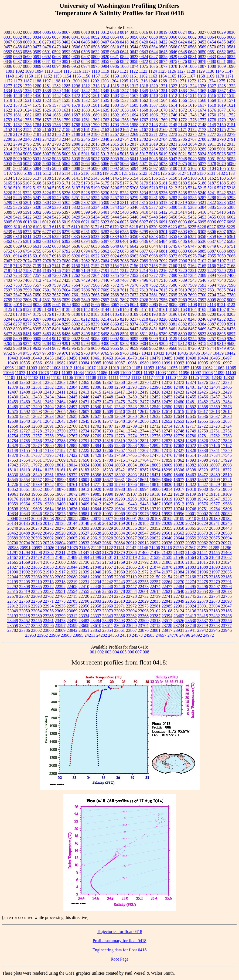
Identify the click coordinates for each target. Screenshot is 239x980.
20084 (120, 518)
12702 (96, 426)
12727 (25, 431)
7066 (231, 256)
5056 (18, 164)
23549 (214, 621)
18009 (48, 465)
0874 (163, 61)
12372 (167, 382)
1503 (115, 95)
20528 (96, 533)
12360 (25, 382)
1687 (76, 115)
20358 (179, 528)
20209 (167, 523)
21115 (96, 548)
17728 (131, 460)
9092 (115, 339)
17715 (119, 460)
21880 (179, 567)
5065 (95, 164)
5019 (163, 154)
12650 (143, 421)
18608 (96, 480)
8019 (18, 305)
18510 (226, 475)
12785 (25, 441)
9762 (76, 353)
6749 (212, 246)
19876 (72, 514)
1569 (212, 100)
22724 (108, 596)
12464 (60, 402)
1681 (18, 115)
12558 (203, 407)
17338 (203, 450)
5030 (27, 159)
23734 (179, 625)
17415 (60, 455)
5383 (192, 207)
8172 (8, 314)
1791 (105, 125)
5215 (202, 188)
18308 (190, 470)
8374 (134, 324)
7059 (221, 256)
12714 (167, 426)
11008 (55, 368)
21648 (214, 557)
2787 (192, 139)
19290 (119, 499)
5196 (66, 188)
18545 (13, 480)
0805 (76, 57)
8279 (37, 324)
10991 (167, 363)
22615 (155, 591)
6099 (8, 227)
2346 (86, 139)
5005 (27, 154)
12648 (119, 421)
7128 (18, 266)
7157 (144, 266)
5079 (221, 164)
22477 (167, 587)
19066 (49, 494)
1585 (134, 105)
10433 (159, 353)
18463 (191, 475)
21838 (48, 567)
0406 (95, 42)
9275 (37, 343)
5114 (66, 173)
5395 (47, 212)
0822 (124, 57)
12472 (96, 402)
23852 (96, 630)
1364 (192, 91)
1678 (231, 110)
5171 (66, 183)
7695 (173, 295)
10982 (60, 363)
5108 (18, 173)
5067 (115, 164)
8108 (193, 305)
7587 (183, 285)
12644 (72, 421)
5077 (202, 164)
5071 (144, 164)
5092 (115, 168)
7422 (56, 280)
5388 (231, 207)
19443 (131, 504)
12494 (48, 407)
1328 (221, 86)
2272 (163, 134)
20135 (25, 523)
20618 (84, 538)
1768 (153, 120)
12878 (25, 446)
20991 (25, 548)
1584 (124, 105)
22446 (119, 587)
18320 (202, 470)
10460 (84, 358)
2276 (202, 134)
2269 (134, 134)
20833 (84, 543)
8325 (86, 324)
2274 (183, 134)
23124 (179, 611)
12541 (108, 407)
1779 (221, 120)
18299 (167, 470)
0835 (231, 57)
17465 (131, 455)
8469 (202, 329)
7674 (144, 295)
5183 (183, 183)
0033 (27, 37)
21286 (226, 548)
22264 (167, 582)
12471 (84, 402)
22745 (191, 596)
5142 (86, 178)
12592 (25, 412)
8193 (153, 314)
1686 (66, 115)
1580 (86, 105)
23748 (191, 625)
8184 (105, 314)
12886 (119, 446)
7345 (115, 275)
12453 (167, 397)
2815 (115, 144)
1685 (56, 115)
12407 (13, 392)
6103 (37, 227)
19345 (203, 499)
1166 (181, 76)
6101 (18, 227)
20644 (179, 538)
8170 (231, 309)
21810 (179, 562)
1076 (153, 66)
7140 (47, 266)
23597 (60, 625)
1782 (18, 125)
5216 (212, 188)
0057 (144, 37)
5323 (221, 202)
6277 (47, 232)
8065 (95, 305)
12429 (226, 392)
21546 (179, 557)
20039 (226, 514)
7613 (144, 290)
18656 (155, 480)
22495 (191, 587)
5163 (221, 178)
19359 (13, 504)
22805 (108, 601)
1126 (172, 71)
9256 (202, 339)
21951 (108, 572)
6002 (231, 217)
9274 (27, 343)
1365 (202, 91)
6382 (37, 241)
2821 (173, 144)
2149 (212, 125)
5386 (221, 207)
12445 (72, 397)
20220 (179, 523)
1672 (183, 110)
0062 (192, 37)
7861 (115, 300)
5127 (182, 173)
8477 (8, 334)
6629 (18, 246)
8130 (47, 309)
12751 (214, 431)
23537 (203, 621)
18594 (72, 480)
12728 (36, 431)
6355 (173, 236)
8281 (47, 324)
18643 (131, 480)
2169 (163, 130)
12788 (60, 441)
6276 (37, 232)
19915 (96, 514)
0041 (76, 37)
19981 (155, 514)
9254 (192, 339)
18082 (191, 465)
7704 (212, 295)
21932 (72, 572)
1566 (183, 100)
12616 (191, 412)
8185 (115, 314)
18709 (214, 480)
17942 (13, 465)
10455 (48, 358)
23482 (84, 621)
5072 (153, 164)
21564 (191, 557)
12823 (167, 441)
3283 (144, 149)
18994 (143, 489)
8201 (221, 314)
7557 (37, 285)
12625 (72, 416)
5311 (124, 202)
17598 (48, 460)
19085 (96, 494)
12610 (119, 412)
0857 (124, 61)
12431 (25, 397)
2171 (183, 130)
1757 (47, 120)
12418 (131, 392)
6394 (86, 241)
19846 (36, 514)
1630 (56, 110)
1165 (172, 76)
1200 (75, 81)
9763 (86, 353)
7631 (212, 290)
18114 (36, 470)
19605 (36, 509)
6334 (66, 236)
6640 (115, 246)
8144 (105, 309)
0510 (115, 47)
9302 (124, 343)
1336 (27, 91)
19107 (132, 494)
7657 (56, 295)
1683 (37, 115)
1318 (144, 86)
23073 (108, 611)
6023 (105, 222)
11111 (114, 377)
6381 (27, 241)
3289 (202, 149)
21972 (143, 572)
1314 (105, 86)
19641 (84, 509)
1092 (20, 71)
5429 (76, 217)
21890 (214, 567)
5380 (173, 207)
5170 (56, 183)
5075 (183, 164)
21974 (155, 572)
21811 (191, 562)
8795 (173, 334)
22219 (72, 582)
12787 (48, 441)
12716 (179, 426)
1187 (27, 81)
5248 (47, 198)
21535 (167, 557)
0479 (56, 47)
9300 (105, 343)
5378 (163, 207)
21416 (155, 553)
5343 (115, 207)
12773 (119, 436)
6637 (86, 246)
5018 (153, 154)
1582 (105, 105)
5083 (27, 168)
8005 (212, 300)
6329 (56, 236)
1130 (210, 71)
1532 (86, 100)
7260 (56, 275)
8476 (231, 329)
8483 (47, 334)
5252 (86, 198)
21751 (96, 562)
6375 (18, 241)
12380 (25, 387)
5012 (95, 154)
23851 (84, 630)
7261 (66, 275)
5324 (231, 202)
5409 (134, 212)
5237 (173, 193)
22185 (214, 577)
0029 (221, 32)
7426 (76, 280)
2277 (212, 134)
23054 (36, 611)
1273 (202, 81)
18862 (36, 489)
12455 (191, 397)
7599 (27, 290)
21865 (131, 567)
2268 (124, 134)
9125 (173, 339)
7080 (66, 261)
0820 (105, 57)
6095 (202, 222)
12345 (217, 377)
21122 (107, 548)
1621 (231, 105)
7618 (173, 290)
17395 (48, 455)
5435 (105, 217)
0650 (202, 52)
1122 (134, 71)
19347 (214, 499)
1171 (229, 76)
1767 (144, 120)
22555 (84, 591)
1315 (115, 86)
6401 (124, 241)
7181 (8, 271)
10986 (108, 363)
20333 (119, 528)
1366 (212, 91)
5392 (37, 212)
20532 (108, 533)
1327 (212, 86)
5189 (231, 183)
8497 (95, 334)
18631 (119, 480)
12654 (191, 421)
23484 (96, 621)
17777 (155, 460)
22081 (84, 577)
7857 (105, 300)
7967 (173, 300)
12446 (84, 397)
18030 (96, 465)
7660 (66, 295)
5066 (105, 164)
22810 (119, 601)
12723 (214, 426)
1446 (8, 95)
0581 (231, 47)
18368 (60, 475)
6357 (192, 236)
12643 (60, 421)
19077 (84, 494)
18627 (108, 480)
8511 (144, 334)
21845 (84, 567)
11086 (102, 373)
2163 (105, 130)
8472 (212, 329)
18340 (25, 475)
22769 (36, 601)
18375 (84, 475)
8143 (95, 309)
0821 (115, 57)
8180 (76, 314)
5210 (153, 188)
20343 (143, 528)
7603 (56, 290)
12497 (72, 407)
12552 (191, 407)
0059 (163, 37)
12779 (179, 436)
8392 (8, 329)
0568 (192, 47)
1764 (115, 120)
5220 (8, 193)
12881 (60, 446)
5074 (173, 164)
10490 (191, 358)
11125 (194, 377)
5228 (86, 193)
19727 (167, 509)
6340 (124, 236)
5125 (162, 173)
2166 (134, 130)
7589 (192, 285)
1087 (202, 66)
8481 (27, 334)
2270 (144, 134)
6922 (95, 256)
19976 (143, 514)
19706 (131, 509)
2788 (202, 139)
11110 (102, 377)
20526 (72, 533)
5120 (114, 173)
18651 (143, 480)
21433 (179, 553)
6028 (153, 222)
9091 (105, 339)
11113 (136, 377)
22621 (167, 591)
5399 (86, 212)
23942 (203, 630)
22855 (191, 601)
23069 (72, 611)
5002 (231, 149)
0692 (47, 57)
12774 (131, 436)
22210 (36, 582)
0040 (66, 37)
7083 (95, 261)
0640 (115, 52)
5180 (153, 183)
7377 (153, 275)
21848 (96, 567)
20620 (108, 538)
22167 (179, 577)
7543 (192, 280)
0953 (76, 66)
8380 (163, 324)
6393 (76, 241)
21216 (166, 548)
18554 (25, 480)
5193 (37, 188)
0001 (8, 32)
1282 (56, 86)
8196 (173, 314)
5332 (76, 207)
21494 (84, 557)
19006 (155, 489)
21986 (191, 572)
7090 (153, 261)
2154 (27, 130)
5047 (173, 159)
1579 (76, 105)
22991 (179, 606)
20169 (119, 523)
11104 (45, 377)
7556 (27, 285)
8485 (56, 334)
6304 (192, 232)
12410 (48, 392)
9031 (86, 339)
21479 (36, 557)
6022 (95, 222)
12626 (84, 416)
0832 (202, 57)
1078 (173, 66)
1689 (95, 115)
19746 (191, 509)
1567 (192, 100)
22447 (131, 587)
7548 (221, 280)
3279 (105, 149)
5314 (134, 202)
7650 (37, 295)
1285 (66, 86)
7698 (183, 295)
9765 (105, 353)
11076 (43, 373)
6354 (163, 236)
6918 (56, 256)
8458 (163, 329)
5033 (56, 159)
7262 (76, 275)
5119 (104, 173)
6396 (95, 241)
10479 (155, 358)
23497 (131, 621)
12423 (179, 392)
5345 (124, 207)
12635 (191, 416)
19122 (167, 494)
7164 (192, 266)
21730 (84, 562)
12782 (214, 436)
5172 (76, 183)
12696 (60, 426)
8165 (202, 309)
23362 (131, 616)
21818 (214, 562)
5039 (115, 159)
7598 (18, 290)
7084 (105, 261)
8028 (37, 305)
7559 (56, 285)
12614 (167, 412)
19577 (214, 504)
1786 (56, 125)
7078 (47, 261)
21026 (49, 548)
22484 (179, 587)
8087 (163, 305)
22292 (13, 587)
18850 (226, 484)
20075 (96, 518)
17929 (226, 460)
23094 (131, 611)
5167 (27, 183)
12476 (131, 402)
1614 (173, 105)
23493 (119, 621)
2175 (221, 130)
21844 (72, 567)
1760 (76, 120)
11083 (67, 373)
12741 (119, 431)
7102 (202, 261)
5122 (133, 173)
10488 (179, 358)
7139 (37, 266)
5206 (115, 188)
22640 (179, 591)
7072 (18, 261)
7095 (173, 261)
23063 (60, 611)
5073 (163, 164)
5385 (212, 207)
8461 (173, 329)
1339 (56, 91)
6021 (86, 222)
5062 (66, 164)
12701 (84, 426)
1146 (219, 71)
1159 (115, 76)
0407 (105, 42)
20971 (226, 543)
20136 (36, 523)
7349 (124, 275)
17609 (60, 460)
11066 (8, 373)
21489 (72, 557)
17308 (155, 450)
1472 (76, 95)
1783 (27, 125)
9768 (124, 353)
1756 (37, 120)
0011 (95, 32)
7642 (8, 295)
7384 (192, 275)
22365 (36, 587)
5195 (56, 188)
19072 (72, 494)
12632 (155, 416)
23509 (143, 621)
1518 (231, 95)
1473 (86, 95)
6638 (95, 246)
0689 (18, 57)
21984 (179, 572)
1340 (66, 91)
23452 (25, 621)
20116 (202, 518)
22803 (96, 601)
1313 (95, 86)
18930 (108, 489)
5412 (163, 212)
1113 (49, 71)
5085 (47, 168)
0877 (192, 61)
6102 (28, 227)
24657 (161, 635)
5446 (134, 217)
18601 (84, 480)
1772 (183, 120)
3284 (153, 149)
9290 (56, 343)
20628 (143, 538)
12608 (96, 412)
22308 (25, 587)
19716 (143, 509)
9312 (183, 343)
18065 (155, 465)
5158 (173, 178)
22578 (119, 591)
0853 (86, 61)
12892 (155, 446)
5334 (95, 207)
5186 (202, 183)
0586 (27, 52)
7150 (76, 266)
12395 (143, 387)
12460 (25, 402)
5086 (56, 168)
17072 (191, 446)
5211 (163, 188)
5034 (66, 159)
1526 (76, 100)
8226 (163, 319)
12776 (155, 436)
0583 (18, 52)
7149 (66, 266)
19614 (48, 509)
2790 (221, 139)
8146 (124, 309)
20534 (119, 533)
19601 (25, 509)
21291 (13, 553)
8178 (56, 314)
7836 (56, 300)
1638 (124, 110)
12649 (131, 421)
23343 (108, 616)
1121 (124, 71)
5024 (202, 154)
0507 (86, 47)
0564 (153, 47)
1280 (37, 86)
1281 (47, 86)
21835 (36, 567)
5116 (85, 173)
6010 (27, 222)
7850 (95, 300)
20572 (191, 533)
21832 (25, 567)
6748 (202, 246)
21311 (60, 553)
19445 (143, 504)
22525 (36, 591)
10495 (214, 358)
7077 (37, 261)
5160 (192, 178)
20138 (60, 523)
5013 (105, 154)
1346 (115, 91)
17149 (13, 450)
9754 (18, 353)
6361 (231, 236)
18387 (108, 475)
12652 (167, 421)
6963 (134, 256)
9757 (37, 353)
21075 (73, 548)
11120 (171, 377)
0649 (192, 52)
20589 (13, 538)
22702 (48, 596)
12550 (167, 407)
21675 (48, 562)
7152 (95, 266)
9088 (95, 339)
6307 (221, 232)
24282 (102, 635)
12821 (143, 441)
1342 (86, 91)
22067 (60, 577)
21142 (131, 548)
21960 (119, 572)
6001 (221, 217)
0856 (115, 61)
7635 (221, 290)
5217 (221, 188)
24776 (173, 635)
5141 (76, 178)
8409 (86, 329)
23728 (167, 625)
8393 (18, 329)
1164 (163, 76)
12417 (119, 392)
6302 (173, 232)
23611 (107, 625)
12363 (60, 382)
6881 (163, 251)
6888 (221, 251)
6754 (27, 251)
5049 (192, 159)
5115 (76, 173)
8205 (18, 319)
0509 (105, 47)
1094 (39, 71)
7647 (18, 295)
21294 (25, 553)
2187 (66, 134)
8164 (192, 309)
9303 (134, 343)
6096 (212, 222)
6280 (76, 232)
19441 (119, 504)
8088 (173, 305)
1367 (221, 91)
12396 (155, 387)
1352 (173, 91)
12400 (179, 387)
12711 (143, 426)
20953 (191, 543)
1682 (27, 115)
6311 (27, 236)
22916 (25, 606)
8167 (221, 309)
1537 (124, 100)
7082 (86, 261)
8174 (27, 314)
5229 (95, 193)
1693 (124, 115)
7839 (66, 300)
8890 (212, 334)
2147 (192, 125)
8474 (221, 329)
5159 (183, 178)
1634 (95, 110)
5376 (144, 207)
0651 (212, 52)
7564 (76, 285)
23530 (191, 621)
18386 (96, 475)
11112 (125, 377)
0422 (163, 42)
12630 (131, 416)
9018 (66, 339)
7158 (153, 266)
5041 (134, 159)
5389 (8, 212)
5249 (56, 198)
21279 (202, 548)
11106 (68, 377)
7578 (144, 285)
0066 (231, 37)
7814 (37, 300)
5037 (95, 159)
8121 (221, 305)
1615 (183, 105)
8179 (66, 314)
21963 (131, 572)
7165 (202, 266)
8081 (134, 305)
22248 (131, 582)
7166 (212, 266)
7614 (153, 290)
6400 (115, 241)
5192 (27, 188)
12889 (143, 446)
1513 (183, 95)
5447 (144, 217)
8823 (202, 334)
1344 (95, 91)
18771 (96, 484)
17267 (119, 450)
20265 (25, 528)
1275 (221, 81)
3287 (183, 149)
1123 (143, 71)
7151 (86, 266)
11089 (114, 373)
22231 (84, 582)
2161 (86, 130)
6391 (56, 241)
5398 (76, 212)
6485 (173, 241)
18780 (108, 484)
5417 (212, 212)
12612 (143, 412)
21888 (203, 567)
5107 (9, 173)
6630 (27, 246)
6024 (115, 222)
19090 (108, 494)
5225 (56, 193)
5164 (231, 178)
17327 (179, 450)
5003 (8, 154)
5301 (27, 202)
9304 (144, 343)
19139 (190, 494)
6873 (124, 251)
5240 (202, 193)
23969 (54, 635)
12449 (119, 397)
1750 (212, 115)
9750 (231, 348)
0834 (221, 57)
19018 (191, 489)
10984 (84, 363)
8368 (105, 324)
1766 (134, 120)
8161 (163, 309)
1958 (134, 125)
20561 (167, 533)
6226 (202, 227)
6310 (18, 236)
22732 (143, 596)
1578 (66, 105)
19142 (202, 494)
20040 (13, 518)
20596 (36, 538)
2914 (8, 149)
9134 (183, 339)
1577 (56, 105)
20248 (13, 528)
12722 (203, 426)
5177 (124, 183)
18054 (131, 465)
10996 (214, 363)
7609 (105, 290)
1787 (66, 125)
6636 (76, 246)
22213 (48, 582)
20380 (214, 528)
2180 (27, 134)
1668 (144, 110)
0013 (115, 32)
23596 (48, 625)
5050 (202, 159)
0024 (183, 32)
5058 (37, 164)
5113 (57, 173)
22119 (131, 577)
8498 (105, 334)
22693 (36, 596)
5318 (173, 202)
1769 (163, 120)
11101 (10, 377)
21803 (155, 562)
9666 (163, 348)
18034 (108, 465)
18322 (226, 470)
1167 (191, 76)
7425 (66, 280)
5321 (202, 202)
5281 (153, 198)
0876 (183, 61)
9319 (221, 343)
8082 (144, 305)
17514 (191, 455)
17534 (214, 455)
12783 (226, 436)
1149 (19, 76)
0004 (37, 32)
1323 (183, 86)
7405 (18, 280)
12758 (48, 436)
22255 (143, 582)
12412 (72, 392)
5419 (231, 212)
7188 (76, 271)
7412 (37, 280)
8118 (212, 305)
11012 (67, 368)
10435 (183, 353)
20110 (191, 518)
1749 (202, 115)
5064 (86, 164)
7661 (76, 295)
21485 (48, 557)
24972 (209, 635)
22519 (25, 591)
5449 (163, 217)
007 (138, 652)
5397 (66, 212)
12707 (108, 426)
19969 (119, 514)
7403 (8, 280)
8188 (124, 314)
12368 (119, 382)
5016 (134, 154)
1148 (10, 76)
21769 (119, 562)
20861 (108, 543)
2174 (212, 130)
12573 (226, 407)
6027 (144, 222)
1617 (202, 105)
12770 (108, 436)
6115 (57, 227)
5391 (27, 212)
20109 (179, 518)
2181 (37, 134)
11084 (79, 373)
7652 (47, 295)
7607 (95, 290)
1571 (231, 100)
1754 (18, 120)
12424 (191, 392)
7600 (37, 290)
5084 (37, 168)
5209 (144, 188)
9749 (221, 348)
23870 (143, 630)
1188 (37, 81)
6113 (47, 227)
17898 (203, 460)
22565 (108, 591)
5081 (8, 168)
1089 (221, 66)
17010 (167, 446)
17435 (108, 455)
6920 (76, 256)
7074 (27, 261)
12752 (226, 431)
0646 (173, 52)
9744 (212, 348)
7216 (163, 271)
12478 (155, 402)
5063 (76, 164)
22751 (203, 596)
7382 (183, 275)
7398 (221, 275)
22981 (155, 606)
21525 (143, 557)
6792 (66, 251)
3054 (56, 149)
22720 (84, 596)
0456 (231, 42)
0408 (115, 42)
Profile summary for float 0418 (119, 941)
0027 (202, 32)
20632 (155, 538)
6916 (37, 256)
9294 (86, 343)
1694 (134, 115)
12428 (214, 392)
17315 (167, 450)
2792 (8, 144)
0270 (47, 42)
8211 (76, 319)
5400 (95, 212)
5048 (183, 159)
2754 (124, 139)
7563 (66, 285)
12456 (203, 397)
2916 (27, 149)
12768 (84, 436)
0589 (37, 52)
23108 (167, 611)
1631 (66, 110)
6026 (134, 222)
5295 (221, 198)
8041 (57, 305)
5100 (173, 168)
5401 (105, 212)
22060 (36, 577)
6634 (66, 246)
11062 (207, 368)
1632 (76, 110)
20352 (155, 528)
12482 (203, 402)
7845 (76, 300)
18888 (72, 489)
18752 (48, 484)
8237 (183, 319)
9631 (27, 348)
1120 (115, 71)
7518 (163, 280)
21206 (155, 548)
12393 (131, 387)
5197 (76, 188)
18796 (131, 484)
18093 (203, 465)
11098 (207, 373)
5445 (124, 217)
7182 (18, 271)
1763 (105, 120)
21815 (203, 562)
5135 (18, 178)
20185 (143, 523)
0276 (56, 42)
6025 (124, 222)
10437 (206, 353)
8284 (56, 324)
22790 (84, 601)
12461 (36, 402)
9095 (134, 339)
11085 (90, 373)
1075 (144, 66)
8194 (163, 314)
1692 (115, 115)
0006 (56, 32)
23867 (131, 630)
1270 (172, 81)
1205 (124, 81)
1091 (10, 71)
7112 (231, 261)
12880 (48, 446)
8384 (202, 324)
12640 (25, 421)
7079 (56, 261)
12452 (155, 397)
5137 (37, 178)
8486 (66, 334)
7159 (163, 266)
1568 (202, 100)
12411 (60, 392)
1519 (8, 100)
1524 (56, 100)
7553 (18, 285)
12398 (167, 387)
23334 (84, 616)
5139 (56, 178)
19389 (48, 504)
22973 (143, 606)
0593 (66, 52)
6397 (105, 241)
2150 (221, 125)
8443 (115, 329)
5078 (212, 164)
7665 (95, 295)
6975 (183, 256)
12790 (72, 441)
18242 (119, 470)
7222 (202, 271)
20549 (155, 533)
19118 (155, 494)
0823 (134, 57)
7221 (192, 271)
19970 (131, 514)
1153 (57, 76)
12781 (203, 436)
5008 (56, 154)
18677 (179, 480)
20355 (167, 528)
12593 (36, 412)
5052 (221, 159)
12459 (13, 402)
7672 (134, 295)
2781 (134, 139)
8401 (56, 329)
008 (146, 652)
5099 (163, 168)
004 (116, 652)
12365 (84, 382)
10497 (226, 358)
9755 (27, 353)
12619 (226, 412)
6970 (163, 256)
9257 (212, 339)
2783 (153, 139)
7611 (124, 290)
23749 (203, 625)
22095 (108, 577)
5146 (124, 178)
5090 (95, 168)
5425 (56, 217)
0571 (221, 47)
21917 (60, 572)
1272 (192, 81)
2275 (192, 134)
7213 (134, 271)
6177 (105, 227)
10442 (230, 353)
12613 (155, 412)
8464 (183, 329)
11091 (137, 373)
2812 (86, 144)
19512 (179, 504)
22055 (25, 577)
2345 (76, 139)
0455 (221, 42)
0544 (134, 47)
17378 (13, 455)
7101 (192, 261)
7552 (8, 285)
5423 (37, 217)
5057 (27, 164)
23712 (155, 625)
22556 (96, 591)
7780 (231, 295)
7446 (105, 280)
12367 (108, 382)
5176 (115, 183)
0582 (8, 52)
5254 (95, 198)
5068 (124, 164)
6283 (105, 232)
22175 (203, 577)
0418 (124, 42)
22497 (214, 587)
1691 (105, 115)
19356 (226, 499)
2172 (192, 130)
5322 (212, 202)
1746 (173, 115)
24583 (149, 635)
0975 (95, 66)
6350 (134, 236)
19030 (203, 489)
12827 (214, 441)
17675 (96, 460)
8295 (66, 324)
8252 (221, 319)
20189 (155, 523)
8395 (37, 329)
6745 (173, 246)
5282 (163, 198)
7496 (144, 280)
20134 (13, 523)
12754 (13, 436)
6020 (76, 222)
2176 (231, 130)
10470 (131, 358)
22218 (60, 582)
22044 (13, 577)
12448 (108, 397)
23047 (226, 606)
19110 (143, 494)
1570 (221, 100)
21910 (48, 572)
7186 (56, 271)
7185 (47, 271)
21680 (60, 562)
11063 (219, 368)
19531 (191, 504)
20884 (119, 543)
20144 (72, 523)
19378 (36, 504)
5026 (221, 154)
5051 (212, 159)
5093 (124, 168)
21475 (25, 557)
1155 (76, 76)
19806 (226, 509)
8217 (134, 319)
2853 (183, 144)
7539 (183, 280)
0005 (47, 32)
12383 (60, 387)
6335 (76, 236)
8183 (95, 314)
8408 (76, 329)
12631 (143, 416)
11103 (33, 377)
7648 (27, 295)
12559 (214, 407)
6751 (231, 246)
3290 (212, 149)
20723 (36, 543)
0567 (183, 47)
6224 (182, 227)
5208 (134, 188)
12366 (96, 382)
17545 (226, 455)
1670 (163, 110)
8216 (124, 319)
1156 (86, 76)
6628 (8, 246)
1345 (105, 91)
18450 (167, 475)
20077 (108, 518)
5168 (37, 183)
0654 (231, 52)
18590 (60, 480)
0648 (183, 52)
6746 (183, 246)
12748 (179, 431)
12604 (48, 412)
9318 (212, 343)
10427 (135, 353)
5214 (192, 188)
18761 (72, 484)
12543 (131, 407)
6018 (56, 222)
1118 (96, 71)
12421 (167, 392)
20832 (72, 543)
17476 (167, 455)
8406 (66, 329)
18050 (119, 465)
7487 (134, 280)
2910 (202, 144)
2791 (231, 139)
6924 (115, 256)
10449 (36, 358)
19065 (37, 494)
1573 (18, 105)
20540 (131, 533)
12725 (13, 431)
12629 (119, 416)
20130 (214, 518)
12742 (131, 431)
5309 (105, 202)
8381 (173, 324)
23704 (143, 625)
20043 (25, 518)
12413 (84, 392)
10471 (143, 358)
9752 (8, 353)
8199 (202, 314)
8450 (144, 329)
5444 (115, 217)
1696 (153, 115)
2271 (153, 134)
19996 (179, 514)
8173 (18, 314)
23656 (119, 625)
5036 (86, 159)
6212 (124, 227)
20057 (60, 518)
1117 (86, 71)
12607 (84, 412)
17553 (13, 460)
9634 (47, 348)
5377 (153, 207)
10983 (72, 363)
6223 (173, 227)
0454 (212, 42)
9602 (8, 348)
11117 (148, 377)
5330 (56, 207)
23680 (131, 625)
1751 (221, 115)
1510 (153, 95)
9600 (231, 343)
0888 (27, 66)
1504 (124, 95)
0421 (153, 42)
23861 (119, 630)
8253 (231, 319)
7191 (105, 271)
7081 (76, 261)
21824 (226, 562)
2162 (95, 130)
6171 (95, 227)
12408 (25, 392)
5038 (105, 159)
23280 (36, 616)
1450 (37, 95)
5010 (76, 154)
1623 (18, 110)
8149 (134, 309)
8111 (202, 305)
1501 (95, 95)
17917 (214, 460)
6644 (153, 246)
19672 (108, 509)
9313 (192, 343)
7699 (192, 295)
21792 (143, 562)
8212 (86, 319)
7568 (95, 285)
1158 (105, 76)
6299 (144, 232)
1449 (27, 95)
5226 (66, 193)
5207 (124, 188)
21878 (167, 567)
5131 (211, 173)
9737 (202, 348)
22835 (155, 601)
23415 (203, 616)
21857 (108, 567)
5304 (56, 202)
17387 (36, 455)
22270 (179, 582)
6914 (18, 256)
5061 (56, 164)
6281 (86, 232)
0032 (18, 37)
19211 (60, 499)
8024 (28, 305)
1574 (27, 105)
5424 (47, 217)
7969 (183, 300)
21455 (214, 553)
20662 (203, 538)
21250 (178, 548)
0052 (95, 37)
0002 (18, 32)
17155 (25, 450)
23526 (179, 621)
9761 (66, 353)
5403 (124, 212)
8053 (86, 305)
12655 (203, 421)
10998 (8, 368)
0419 (134, 42)
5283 (173, 198)
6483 (153, 241)
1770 (173, 120)
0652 (221, 52)
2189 (86, 134)
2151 (231, 125)
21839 (60, 567)
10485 (167, 358)
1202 (95, 81)
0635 (105, 52)
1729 (163, 115)
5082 (18, 168)
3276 (76, 149)
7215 (153, 271)
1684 (47, 115)
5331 (66, 207)
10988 (131, 363)
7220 (183, 271)
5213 (183, 188)
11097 (196, 373)
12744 (143, 431)
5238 (183, 193)
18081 (179, 465)
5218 (231, 188)
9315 (202, 343)
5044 (144, 159)
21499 (96, 557)
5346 (134, 207)
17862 (179, 460)
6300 (153, 232)
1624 (27, 110)
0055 (124, 37)
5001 (221, 149)
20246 (226, 523)
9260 (221, 339)
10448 (25, 358)
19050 (226, 489)
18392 (119, 475)
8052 (76, 305)
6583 (231, 241)
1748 (192, 115)
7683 (163, 295)
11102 (22, 377)
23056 (48, 611)
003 (108, 652)
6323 (37, 236)
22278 (203, 582)
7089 (144, 261)
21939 (84, 572)
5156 (153, 178)
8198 (192, 314)
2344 (66, 139)
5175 (105, 183)
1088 (212, 66)
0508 (95, 47)
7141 (56, 266)
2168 (153, 130)
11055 (172, 368)
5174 (95, 183)
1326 (202, 86)
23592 (36, 625)
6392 (66, 241)
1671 (173, 110)
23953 (30, 635)
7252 (8, 275)
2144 (163, 125)
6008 (18, 222)
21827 (13, 567)
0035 (47, 37)
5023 (192, 154)
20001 (191, 514)
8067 (115, 305)
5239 (192, 193)
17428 (84, 455)
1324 (192, 86)
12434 (48, 397)
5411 (153, 212)
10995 (203, 363)
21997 (214, 572)
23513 (155, 621)
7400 (231, 275)
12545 (143, 407)
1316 (124, 86)
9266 (18, 343)
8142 (86, 309)
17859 (167, 460)
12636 (203, 416)
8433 (95, 329)
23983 (66, 635)
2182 (47, 134)
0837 (18, 61)
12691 (48, 426)
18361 (48, 475)
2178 (8, 134)
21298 (36, 553)
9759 (56, 353)
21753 (108, 562)
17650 (84, 460)
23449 (13, 621)
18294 (155, 470)
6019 (66, 222)
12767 (72, 436)
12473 (108, 402)
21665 (13, 562)
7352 (134, 275)
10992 (179, 363)
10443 (13, 358)
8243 (192, 319)
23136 (191, 611)
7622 (202, 290)
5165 (8, 183)
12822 (155, 441)
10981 (48, 363)
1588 (163, 105)
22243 (119, 582)
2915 (18, 149)
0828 (163, 57)
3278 (95, 149)
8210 (66, 319)
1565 (173, 100)
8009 (231, 300)
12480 (179, 402)
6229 (231, 227)
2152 (8, 130)
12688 (36, 426)
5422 (27, 217)
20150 (96, 523)
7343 (105, 275)
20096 (144, 518)
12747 (167, 431)
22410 (84, 587)
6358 (202, 236)
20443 (226, 528)
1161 (134, 76)
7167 (221, 266)
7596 (231, 285)
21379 (119, 553)
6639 (105, 246)
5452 (192, 217)
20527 (84, 533)
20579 (214, 533)
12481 (191, 402)
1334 (8, 91)
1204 (114, 81)
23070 (84, 611)
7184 (37, 271)
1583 (115, 105)
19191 (36, 499)
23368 (143, 616)
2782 (144, 139)
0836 (8, 61)
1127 (181, 71)
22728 (131, 596)
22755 (226, 596)
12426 (203, 392)
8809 (183, 334)
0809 (95, 57)
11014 (79, 368)
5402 (115, 212)
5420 (8, 217)
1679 (8, 115)
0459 (27, 47)
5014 (115, 154)
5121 (124, 173)
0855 (105, 61)
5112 (47, 173)
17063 (179, 446)
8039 (47, 305)
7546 (202, 280)
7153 (105, 266)
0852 (76, 61)
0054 (115, 37)
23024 (191, 606)
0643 (144, 52)
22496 (203, 587)
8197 (183, 314)
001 (93, 652)
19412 (96, 504)
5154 (134, 178)
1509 (144, 95)
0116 (37, 42)
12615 (179, 412)
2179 (18, 134)
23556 (226, 621)
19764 (214, 509)
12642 (48, 421)
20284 (72, 528)
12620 (13, 416)
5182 (173, 183)
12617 (203, 412)
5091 (105, 168)
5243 (231, 193)
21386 (131, 553)
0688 (8, 57)
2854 (192, 144)
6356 (183, 236)
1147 (229, 71)
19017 (179, 489)
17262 (96, 450)
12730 (60, 431)
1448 (18, 95)
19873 (48, 514)
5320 (192, 202)
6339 (115, 236)
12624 (60, 416)
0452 (192, 42)
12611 (131, 412)
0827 (153, 57)
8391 (231, 324)
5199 (95, 188)
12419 (143, 392)
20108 (167, 518)
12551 (179, 407)
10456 (60, 358)
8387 (212, 324)
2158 (66, 130)
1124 (153, 71)
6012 (47, 222)
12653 (179, 421)
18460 (179, 475)
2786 (183, 139)
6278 (56, 232)
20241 (214, 523)
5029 (18, 159)
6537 (212, 241)
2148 (202, 125)
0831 (192, 57)
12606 (72, 412)
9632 (37, 348)
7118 (8, 266)
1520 (18, 100)
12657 (226, 421)
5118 (95, 173)
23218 (25, 616)
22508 (226, 587)
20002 (203, 514)
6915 (27, 256)
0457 (8, 47)
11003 (32, 368)
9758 (47, 353)
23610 (96, 625)
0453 (202, 42)
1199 (66, 81)
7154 (115, 266)
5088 (76, 168)
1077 (163, 66)
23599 (72, 625)
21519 (131, 557)
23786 (25, 630)
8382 (183, 324)
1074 (134, 66)
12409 (36, 392)
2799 (66, 144)
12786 (36, 441)
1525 (66, 100)
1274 (211, 81)
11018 (102, 368)
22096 (119, 577)
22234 (96, 582)
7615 (163, 290)
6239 (8, 232)
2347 (95, 139)
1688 (86, 115)
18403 (131, 475)
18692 (191, 480)
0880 (212, 61)
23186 (226, 611)
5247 (37, 198)
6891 (8, 256)
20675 (214, 538)
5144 (105, 178)
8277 (27, 324)
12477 (143, 402)
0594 (76, 52)
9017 (56, 339)
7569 (105, 285)
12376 (203, 382)
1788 (76, 125)
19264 (96, 499)
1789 (86, 125)
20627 (131, 538)
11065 (231, 368)
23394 (167, 616)
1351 (163, 91)
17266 (108, 450)
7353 (144, 275)
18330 (13, 475)
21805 (167, 562)
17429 (96, 455)
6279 (66, 232)
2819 (153, 144)
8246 (202, 319)
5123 (143, 173)
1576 (47, 105)
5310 (115, 202)
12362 (48, 382)
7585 (163, 285)
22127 (143, 577)
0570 (212, 47)
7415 (47, 280)
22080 (72, 577)
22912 (13, 606)
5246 (27, 198)
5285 (192, 198)
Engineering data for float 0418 (120, 950)
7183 (27, 271)
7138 (27, 266)
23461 (48, 621)
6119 (75, 227)
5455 (212, 217)
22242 (108, 582)
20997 (37, 548)
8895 (221, 334)
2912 (221, 144)
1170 (220, 76)
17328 (191, 450)
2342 (47, 139)
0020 (173, 32)
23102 (155, 611)
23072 (96, 611)
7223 (212, 271)
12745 (155, 431)
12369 (131, 382)
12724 (226, 426)
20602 (48, 538)
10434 (171, 353)
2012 (144, 125)
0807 (86, 57)
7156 (134, 266)
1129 (200, 71)
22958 (96, 606)
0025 (192, 32)
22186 (226, 577)
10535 (25, 363)
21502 (119, 557)
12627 (96, 416)
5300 (18, 202)
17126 (214, 446)
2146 (183, 125)
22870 (203, 601)
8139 (76, 309)
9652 (105, 348)
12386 (96, 387)
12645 (84, 421)
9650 (95, 348)
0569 (202, 47)
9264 (231, 339)
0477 (37, 47)
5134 (8, 178)
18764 (84, 484)
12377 (214, 382)
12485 (13, 407)
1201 (85, 81)
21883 (191, 567)
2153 (18, 130)
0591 (47, 52)
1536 (115, 100)
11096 (184, 373)
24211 (90, 635)
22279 (214, 582)
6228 (221, 227)
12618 (214, 412)
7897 (124, 300)
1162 (143, 76)
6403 (134, 241)
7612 (134, 290)
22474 (155, 587)
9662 (153, 348)
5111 (38, 173)
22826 (131, 601)
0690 (27, 57)
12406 (226, 387)
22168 (191, 577)
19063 (25, 494)
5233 (134, 193)
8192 (144, 314)
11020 (125, 368)
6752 (8, 251)
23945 (214, 630)
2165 (124, 130)
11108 (91, 377)
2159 (76, 130)
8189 (134, 314)
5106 (231, 168)
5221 (18, 193)
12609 (108, 412)
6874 (134, 251)
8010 (8, 305)
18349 (36, 475)
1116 (77, 71)
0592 (56, 52)
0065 (221, 37)
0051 (86, 37)
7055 (212, 256)
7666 (105, 295)
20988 (13, 548)
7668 (115, 295)
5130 (201, 173)
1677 (221, 110)
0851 (66, 61)
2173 (202, 130)
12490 (36, 407)
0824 (144, 57)
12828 (226, 441)
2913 (231, 144)
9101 (163, 339)
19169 (226, 494)
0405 (86, 42)
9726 (192, 348)
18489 (214, 475)
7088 (134, 261)
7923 (134, 300)
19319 (167, 499)
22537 (48, 591)
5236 (163, 193)
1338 (47, 91)
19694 (119, 509)
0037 (56, 37)
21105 (84, 548)
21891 (226, 567)
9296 (95, 343)
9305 (153, 343)
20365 (191, 528)
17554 (25, 460)
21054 (61, 548)
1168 (201, 76)
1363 (183, 91)
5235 (153, 193)
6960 (124, 256)
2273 (173, 134)
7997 (202, 300)
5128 (192, 173)
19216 (72, 499)
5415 (192, 212)
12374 (191, 382)
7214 (144, 271)
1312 (86, 86)
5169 (47, 183)
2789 (212, 139)
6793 (76, 251)
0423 (173, 42)
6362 (8, 241)
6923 (105, 256)
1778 (212, 120)
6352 (144, 236)
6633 (56, 246)
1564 (163, 100)
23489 (108, 621)
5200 (105, 188)
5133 (230, 173)
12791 (84, 441)
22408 (72, 587)
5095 (144, 168)
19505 (167, 504)
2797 (47, 144)
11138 (205, 377)
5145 (115, 178)
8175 (37, 314)
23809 (60, 630)
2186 (56, 134)
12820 (131, 441)
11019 (114, 368)
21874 (155, 567)
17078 (203, 446)
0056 (134, 37)
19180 (25, 499)
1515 (202, 95)
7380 (173, 275)
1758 (56, 120)
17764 (143, 460)
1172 (8, 81)
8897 (231, 334)
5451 (183, 217)
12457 (214, 397)
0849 (56, 61)
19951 (108, 514)
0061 (183, 37)
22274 (191, 582)
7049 (202, 256)
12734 (84, 431)
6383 (47, 241)
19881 (84, 514)
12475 (119, 402)
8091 (183, 305)
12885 (108, 446)
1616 (192, 105)
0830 (183, 57)
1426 (231, 91)
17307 (143, 450)
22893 (226, 601)
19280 (108, 499)
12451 (143, 397)
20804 (60, 543)
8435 (105, 329)
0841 (47, 61)
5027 (231, 154)
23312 (72, 616)
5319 (183, 202)
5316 (153, 202)
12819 (119, 441)
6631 (37, 246)
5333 (86, 207)
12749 (191, 431)
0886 (8, 66)
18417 (143, 475)
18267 (131, 470)
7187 (66, 271)
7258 (47, 275)
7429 (86, 280)
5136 (27, 178)
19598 (13, 509)
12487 (25, 407)
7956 (163, 300)
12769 (96, 436)
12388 (108, 387)
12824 (179, 441)
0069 (27, 42)
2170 (173, 130)
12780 (191, 436)
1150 (29, 76)
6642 (134, 246)
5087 (66, 168)
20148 (84, 523)
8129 (37, 309)
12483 (214, 402)
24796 (185, 635)
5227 (76, 193)
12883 (84, 446)
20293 (84, 528)
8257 (18, 324)
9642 (66, 348)
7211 (115, 271)
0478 (47, 47)
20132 (226, 518)
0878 (202, 61)
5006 (37, 154)
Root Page (119, 959)
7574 (124, 285)
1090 (231, 66)
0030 (231, 32)
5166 (18, 183)
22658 (214, 591)
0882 (231, 61)
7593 (202, 285)
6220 (153, 227)
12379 (13, 387)
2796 (37, 144)
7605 (76, 290)
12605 (60, 412)
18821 (179, 484)
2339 (18, 139)
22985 (167, 606)
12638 (226, 416)
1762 (95, 120)
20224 (191, 523)
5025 (212, 154)
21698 (72, 562)
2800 (76, 144)
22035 (226, 572)
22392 (60, 587)
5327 (27, 207)
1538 (134, 100)
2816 (124, 144)
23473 (60, 621)
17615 (72, 460)
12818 (108, 441)
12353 (229, 377)
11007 (43, 368)
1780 (231, 120)
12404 (214, 387)
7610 (115, 290)
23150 (203, 611)
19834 (13, 514)
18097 (214, 465)
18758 (60, 484)
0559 (144, 47)
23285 (48, 616)
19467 (155, 504)
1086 (192, 66)
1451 (47, 95)
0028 (212, 32)
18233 (107, 470)
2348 (105, 139)
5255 (105, 198)
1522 (37, 100)
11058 (196, 368)
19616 (60, 509)
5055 (8, 164)
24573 (137, 635)
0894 (56, 66)
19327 (179, 499)
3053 (47, 149)
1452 (56, 95)
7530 (173, 280)
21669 (25, 562)
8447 (134, 329)
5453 (202, 217)
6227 (211, 227)
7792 (18, 300)
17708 (108, 460)
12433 (36, 397)
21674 (36, 562)
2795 (27, 144)
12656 (214, 421)
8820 (192, 334)
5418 (221, 212)
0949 (66, 66)
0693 (56, 57)
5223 (37, 193)
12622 (36, 416)
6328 (47, 236)
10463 (108, 358)
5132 (221, 173)
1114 (58, 71)
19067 (60, 494)
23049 (13, 611)
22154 (167, 577)
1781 (8, 125)
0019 (163, 32)
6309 (8, 236)
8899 (18, 339)
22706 (60, 596)
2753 (115, 139)
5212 (173, 188)
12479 (167, 402)
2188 (76, 134)
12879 (36, 446)
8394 (27, 329)
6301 (163, 232)
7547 (212, 280)
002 (101, 652)
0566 (173, 47)
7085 (115, 261)
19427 (108, 504)
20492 (36, 533)
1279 (27, 86)
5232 (124, 193)
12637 (214, 416)
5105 (221, 168)
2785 (173, 139)
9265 (8, 343)
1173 (18, 81)
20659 (191, 538)
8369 (115, 324)
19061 (13, 494)
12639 (13, 421)
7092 (163, 261)
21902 (25, 572)
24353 (114, 635)
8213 (95, 319)
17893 (191, 460)
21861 (119, 567)
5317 (163, 202)
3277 (86, 149)
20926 (167, 543)
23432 (214, 616)
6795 (95, 251)
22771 (48, 601)
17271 (131, 450)
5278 (124, 198)
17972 (36, 465)
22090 (96, 577)
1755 (27, 120)
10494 (203, 358)
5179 (144, 183)
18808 (143, 484)
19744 (179, 509)
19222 (84, 499)
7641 (231, 290)
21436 (191, 553)
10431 (147, 353)
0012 (105, 32)
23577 (25, 625)
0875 (173, 61)
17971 (25, 465)
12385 (84, 387)
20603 (60, 538)
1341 (76, 91)
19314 (155, 499)
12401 (191, 387)
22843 (167, 601)
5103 (202, 168)
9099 (153, 339)
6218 (134, 227)
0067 (8, 42)
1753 (8, 120)
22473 (143, 587)
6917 (47, 256)
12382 (48, 387)
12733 (72, 431)
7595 (221, 285)
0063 (202, 37)
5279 (134, 198)
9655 (115, 348)
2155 (37, 130)
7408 (27, 280)
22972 (131, 606)
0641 (124, 52)
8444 (124, 329)
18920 (96, 489)
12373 (179, 382)
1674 (202, 110)
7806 (27, 300)
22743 (179, 596)
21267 (190, 548)
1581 (95, 105)
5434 (95, 217)
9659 (134, 348)
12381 (36, 387)
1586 (144, 105)
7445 (95, 280)
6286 (134, 232)
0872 (144, 61)
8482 (37, 334)
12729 (48, 431)
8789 (163, 334)
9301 (115, 343)
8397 (47, 329)
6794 (86, 251)
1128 (191, 71)
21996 (203, 572)
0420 (144, 42)
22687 (25, 596)
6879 (153, 251)
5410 (144, 212)
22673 (226, 591)
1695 (144, 115)
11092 (149, 373)
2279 (231, 134)
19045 (214, 489)
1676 (212, 110)
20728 (48, 543)
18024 (84, 465)
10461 (96, 358)
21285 (214, 548)
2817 (134, 144)
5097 (153, 168)
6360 (221, 236)
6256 (18, 232)
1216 (143, 81)
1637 (115, 110)
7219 (173, 271)
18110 (25, 470)
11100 (231, 373)
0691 (37, 57)
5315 (144, 202)
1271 (182, 81)
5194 (47, 188)
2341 (37, 139)
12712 (155, 426)
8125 (8, 309)
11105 (56, 377)
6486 (183, 241)
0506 (76, 47)
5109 (28, 173)
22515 (13, 591)
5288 (212, 198)
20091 (132, 518)
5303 (47, 202)
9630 (18, 348)
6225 (192, 227)
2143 (153, 125)
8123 (231, 305)
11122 (182, 377)
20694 (226, 538)
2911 (212, 144)
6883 (183, 251)
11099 (219, 373)
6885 (202, 251)
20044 (37, 518)
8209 (56, 319)
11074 (32, 373)
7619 (183, 290)
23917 (167, 630)
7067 (8, 261)
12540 (96, 407)
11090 (125, 373)
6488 (192, 241)
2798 (56, 144)
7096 (183, 261)
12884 (96, 446)
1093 (29, 71)
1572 (8, 105)
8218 (144, 319)
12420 (155, 392)
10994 (191, 363)
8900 (27, 339)
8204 (8, 319)
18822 (191, 484)
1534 (95, 100)
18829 (214, 484)
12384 (72, 387)
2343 (56, 139)
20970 (214, 543)
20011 (214, 514)
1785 (47, 125)
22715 (72, 596)
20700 (13, 543)
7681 (153, 295)
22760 (25, 601)
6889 (231, 251)
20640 (167, 538)
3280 (115, 149)
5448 (153, 217)
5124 (153, 173)
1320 (153, 86)
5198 (86, 188)
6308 (231, 232)
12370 (143, 382)
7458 (115, 280)
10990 (155, 363)
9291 (66, 343)
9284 (47, 343)
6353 (153, 236)
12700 (72, 426)
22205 (25, 582)
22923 (36, 606)
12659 (25, 426)
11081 (55, 373)
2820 (163, 144)
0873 (153, 61)
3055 (66, 149)
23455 (36, 621)
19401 (72, 504)
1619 (221, 105)
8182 (86, 314)
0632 (95, 52)
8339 (95, 324)
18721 (226, 480)
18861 (25, 489)
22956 (84, 606)
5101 (183, 168)
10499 (13, 363)
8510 (134, 334)
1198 (56, 81)
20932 (179, 543)
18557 (36, 480)
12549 (155, 407)
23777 (226, 625)
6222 (163, 227)
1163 (153, 76)
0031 (8, 37)
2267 (115, 134)
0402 (66, 42)
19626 (72, 509)
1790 (95, 125)
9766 (115, 353)
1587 (153, 105)
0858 (134, 61)
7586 (173, 285)
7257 (37, 275)
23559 (13, 625)
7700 (202, 295)
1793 (115, 125)
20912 (131, 543)
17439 (119, 455)
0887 (18, 66)
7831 (47, 300)
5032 (47, 159)
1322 (173, 86)
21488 (60, 557)
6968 (153, 256)
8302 (76, 324)
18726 (13, 484)
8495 (86, 334)
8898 (8, 339)
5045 (153, 159)
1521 (27, 100)
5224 (47, 193)
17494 (179, 455)
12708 (119, 426)
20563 (179, 533)
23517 (167, 621)
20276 (60, 528)
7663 (86, 295)
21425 (167, 553)
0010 (86, 32)
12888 (131, 446)
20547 (143, 533)
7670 (124, 295)
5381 (183, 207)
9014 (47, 339)
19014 (167, 489)
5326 (18, 207)
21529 (155, 557)
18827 (203, 484)
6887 (212, 251)
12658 (13, 426)
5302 (37, 202)
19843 (25, 514)
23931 (179, 630)
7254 (27, 275)
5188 (221, 183)
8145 (115, 309)
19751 (203, 509)
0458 (18, 47)
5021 (183, 154)
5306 (76, 202)
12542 (119, 407)
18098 (226, 465)
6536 (202, 241)
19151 (214, 494)
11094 (172, 373)
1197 (47, 81)
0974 (86, 66)
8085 (154, 305)
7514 (153, 280)
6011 (37, 222)
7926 (144, 300)
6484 (163, 241)
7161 (183, 266)
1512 (173, 95)
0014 (124, 32)
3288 (192, 149)
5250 (66, 198)
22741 (167, 596)
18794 (119, 484)
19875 (60, 514)
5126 (172, 173)
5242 (221, 193)
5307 (86, 202)
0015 (134, 32)
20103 (155, 518)
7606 (86, 290)
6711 (163, 246)
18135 (48, 470)
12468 (72, 402)
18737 (25, 484)
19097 (120, 494)
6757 (56, 251)
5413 (173, 212)
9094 (124, 339)
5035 (76, 159)
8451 (153, 329)
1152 (48, 76)
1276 (231, 81)
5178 (134, 183)
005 (123, 652)
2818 (144, 144)
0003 (27, 32)
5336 (105, 207)
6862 (105, 251)
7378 (163, 275)
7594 (212, 285)
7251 (231, 271)
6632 (47, 246)
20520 (60, 533)
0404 (76, 42)
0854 (95, 61)
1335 (18, 91)
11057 (184, 368)
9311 (173, 343)
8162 (173, 309)
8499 (115, 334)
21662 (226, 557)
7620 (192, 290)
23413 (191, 616)
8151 (144, 309)
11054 (161, 368)
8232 (173, 319)
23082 (119, 611)
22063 (48, 577)
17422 (72, 455)
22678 (13, 596)
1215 (134, 81)
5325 (8, 207)
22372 (48, 587)
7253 (18, 275)
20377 (203, 528)
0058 (153, 37)
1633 (86, 110)
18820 (167, 484)
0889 (37, 66)
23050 (25, 611)
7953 (153, 300)
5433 (86, 217)
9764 (95, 353)
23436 (226, 616)
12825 (191, 441)
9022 (76, 339)
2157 (56, 130)
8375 (144, 324)
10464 (119, 358)
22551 (60, 591)
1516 (212, 95)
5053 (231, 159)
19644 (96, 509)
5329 (47, 207)
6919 (66, 256)
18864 (48, 489)
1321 (163, 86)
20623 (119, 538)
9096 (144, 339)
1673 (192, 110)
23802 (36, 630)
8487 (76, 334)
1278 (18, 86)
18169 (72, 470)
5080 (231, 164)
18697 (203, 480)
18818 (155, 484)
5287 (202, 198)
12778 (167, 436)
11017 (90, 368)
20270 (36, 528)
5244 (8, 198)
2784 (163, 139)
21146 (143, 548)
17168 (36, 450)
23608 (84, 625)
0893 (47, 66)
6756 (47, 251)
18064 (143, 465)
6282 (95, 232)
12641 (36, 421)
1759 (66, 120)
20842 (96, 543)
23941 (191, 630)
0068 (18, 42)
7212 (124, 271)
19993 (167, 514)
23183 (214, 611)
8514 (153, 334)
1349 (144, 91)
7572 (115, 285)
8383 (192, 324)
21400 (143, 553)
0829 (173, 57)
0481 (66, 47)
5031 (37, 159)
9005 (37, 339)
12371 (155, 382)
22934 (48, 606)
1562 (144, 100)
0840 (37, 61)
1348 (134, 91)
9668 (173, 348)
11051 (137, 368)
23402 (179, 616)
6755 (37, 251)
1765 (124, 120)
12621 (25, 416)
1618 (212, 105)
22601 (143, 591)
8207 (37, 319)
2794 (18, 144)
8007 (221, 300)
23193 (13, 616)
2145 (173, 125)
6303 (183, 232)
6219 (144, 227)
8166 (212, 309)
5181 (163, 183)
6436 (144, 241)
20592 (25, 538)
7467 (124, 280)
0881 (221, 61)
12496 (60, 407)
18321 (214, 470)
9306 (163, 343)
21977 (167, 572)
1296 (76, 86)
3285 (163, 149)
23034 (214, 606)
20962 (203, 543)
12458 (226, 397)
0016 (144, 32)
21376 (108, 553)
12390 (119, 387)
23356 (119, 616)
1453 (66, 95)
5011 (85, 154)
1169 (210, 76)
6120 (85, 227)
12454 (179, 397)
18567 (48, 480)
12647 (108, 421)
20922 (155, 543)
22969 (108, 606)
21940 (96, 572)
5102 (192, 168)
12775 (143, 436)
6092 (173, 222)
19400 (60, 504)
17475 (155, 455)
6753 (18, 251)
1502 (105, 95)
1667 (134, 110)
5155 (144, 178)
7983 (192, 300)
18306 (179, 470)
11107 (79, 377)
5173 (86, 183)
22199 (13, 582)
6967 (144, 256)
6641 (124, 246)
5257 (115, 198)
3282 (134, 149)
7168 (231, 266)
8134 (56, 309)
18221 (95, 470)
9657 (124, 348)
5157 (163, 178)
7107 (221, 261)
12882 (72, 446)
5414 (183, 212)
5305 (66, 202)
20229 (203, 523)
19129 (179, 494)
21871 (143, 567)
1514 (192, 95)
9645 (76, 348)
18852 (13, 489)
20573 (203, 533)
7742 (221, 295)
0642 (134, 52)
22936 (60, 606)
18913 (84, 489)
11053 (149, 368)
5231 (115, 193)
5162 (212, 178)
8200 (212, 314)
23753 (214, 625)
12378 (226, 382)
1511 (163, 95)
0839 (27, 61)
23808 (48, 630)
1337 (37, 91)
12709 (131, 426)
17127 (226, 446)
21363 (96, 553)
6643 (144, 246)
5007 (47, 154)
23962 (42, 635)
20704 (25, 543)
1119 (105, 71)
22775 (60, 601)
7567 (86, 285)
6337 (95, 236)
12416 (108, 392)
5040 (124, 159)
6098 (231, 222)
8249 (212, 319)
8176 (47, 314)
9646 (86, 348)
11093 (161, 373)
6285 (124, 232)
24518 (125, 635)
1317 (134, 86)
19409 (84, 504)
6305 (202, 232)
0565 (163, 47)
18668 (167, 480)
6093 (183, 222)
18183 (84, 470)
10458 (72, 358)
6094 (192, 222)
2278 (221, 134)
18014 (72, 465)
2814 (105, 144)
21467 (13, 557)
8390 (221, 324)
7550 (231, 280)
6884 (192, 251)
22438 (96, 587)
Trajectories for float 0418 (119, 932)
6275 (27, 232)
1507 (134, 95)
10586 (36, 363)
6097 (221, 222)
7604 (66, 290)
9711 (182, 348)
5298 (231, 198)
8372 (124, 324)
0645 (163, 52)
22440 (108, 587)
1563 (153, 100)
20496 (48, 533)
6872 (115, 251)
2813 (95, 144)
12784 (13, 441)
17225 (84, 450)
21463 (226, 553)
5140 (66, 178)
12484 (226, 402)
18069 (167, 465)
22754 (214, 596)
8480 (18, 334)
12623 (48, 416)
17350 (226, 450)
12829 (13, 446)
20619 (96, 538)
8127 (27, 309)
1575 (37, 105)
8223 (153, 319)
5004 (18, 154)
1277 (8, 86)
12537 (84, 407)
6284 (115, 232)
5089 (86, 168)
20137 (48, 523)
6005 (8, 222)
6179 (114, 227)
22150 (155, 577)
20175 (131, 523)
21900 (13, 572)
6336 (86, 236)
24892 (197, 635)
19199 (48, 499)
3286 (173, 149)
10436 (194, 353)
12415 (96, 392)
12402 (203, 387)
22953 (72, 606)
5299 (8, 202)
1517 (221, 95)
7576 (134, 285)
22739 (155, 596)
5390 (18, 212)
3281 (124, 149)
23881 (155, 630)
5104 (212, 168)
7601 (47, 290)
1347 (124, 91)
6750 (221, 246)
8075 (125, 305)
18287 (143, 470)
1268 (163, 81)
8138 (66, 309)
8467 (192, 329)
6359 (212, 236)
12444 (60, 397)
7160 (173, 266)
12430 (13, 397)
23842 (72, 630)
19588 (226, 504)
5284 (183, 198)
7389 (202, 275)
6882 (173, 251)
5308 (95, 202)
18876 (60, 489)
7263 (86, 275)
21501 (108, 557)
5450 (173, 217)
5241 (212, 193)
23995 (78, 635)
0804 (66, 57)
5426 (66, 217)
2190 (95, 134)
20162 (108, 523)
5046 (163, 159)
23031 (203, 606)
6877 (144, 251)
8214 (105, 319)
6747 (192, 246)
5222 (27, 193)
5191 (18, 188)
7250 (221, 271)
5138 (47, 178)
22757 (13, 601)
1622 (8, 110)
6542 (221, 241)
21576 (203, 557)
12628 (108, 416)
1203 (104, 81)
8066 (105, 305)
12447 (96, 397)
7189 (86, 271)
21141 (119, 548)
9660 (144, 348)
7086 (124, 261)
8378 (153, 324)
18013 (60, 465)
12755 (25, 436)
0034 (37, 37)
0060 (173, 37)
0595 (86, 52)
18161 (60, 470)
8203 (231, 314)
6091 (163, 222)
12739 (108, 431)
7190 (95, 271)
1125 (162, 71)
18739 (36, 484)
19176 (13, 499)
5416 (202, 212)
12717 (191, 426)
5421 (18, 217)
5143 (95, 178)
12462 (48, 402)
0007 (66, 32)
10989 (143, 363)
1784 (37, 125)
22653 (203, 591)
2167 (144, 130)
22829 (143, 601)
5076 (192, 164)
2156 (47, 130)
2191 (105, 134)
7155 (124, 266)
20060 (84, 518)
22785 (72, 601)
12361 (36, 382)
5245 (18, 198)
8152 (153, 309)
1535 (105, 100)
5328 (37, 207)
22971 (119, 606)
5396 (56, 212)
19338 (191, 499)
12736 (96, 431)
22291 (226, 582)
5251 (76, 198)
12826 (203, 441)
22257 (155, 582)
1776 (192, 120)
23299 (60, 616)
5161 (202, 178)
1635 (105, 110)
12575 (13, 412)
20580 (226, 533)
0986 (115, 66)
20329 (108, 528)
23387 (155, 616)
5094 (134, 168)
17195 (72, 450)
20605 (72, 538)
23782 (13, 630)
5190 (8, 188)
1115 (68, 71)
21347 (84, 553)
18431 (155, 475)
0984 (105, 66)
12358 (13, 382)
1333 (231, 86)
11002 (20, 368)
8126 (18, 309)
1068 (124, 66)
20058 (72, 518)
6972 (173, 256)
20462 (13, 533)
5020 (173, 154)
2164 (115, 130)
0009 (76, 32)
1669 (153, 110)
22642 (191, 591)
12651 (155, 421)
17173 (48, 450)
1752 (231, 115)
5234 (144, 193)
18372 (72, 475)
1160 (124, 76)
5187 (212, 183)
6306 (212, 232)
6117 (66, 227)
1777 (202, 120)
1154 (67, 76)
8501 (124, 334)
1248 (153, 81)
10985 (96, 363)
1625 (37, 110)
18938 (119, 489)
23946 (226, 630)
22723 (96, 596)
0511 (124, 47)
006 (131, 652)
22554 (72, 591)
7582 (153, 285)
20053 (49, 518)
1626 (47, 110)
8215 (115, 319)
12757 (36, 436)
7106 (212, 261)
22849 (179, 601)
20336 (131, 528)
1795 (124, 125)
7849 (86, 300)
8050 (66, 305)
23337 (96, 616)
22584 (131, 591)
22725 (119, 596)
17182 (60, 450)
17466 (143, 455)
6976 (192, 256)
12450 (131, 397)
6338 (105, 236)
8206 (27, 319)
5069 (134, 164)
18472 (203, 475)
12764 (60, 436)
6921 (86, 256)
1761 (86, 120)
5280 (144, 198)
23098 (143, 611)
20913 (143, 543)
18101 (13, 470)
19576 (203, 504)
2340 (27, 139)
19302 (143, 499)
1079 (183, 66)
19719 (155, 509)
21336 (72, 553)
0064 (212, 37)
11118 (159, 377)
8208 (47, 319)
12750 (203, 431)
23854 (108, 630)
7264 (95, 275)
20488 (25, 533)
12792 (96, 441)
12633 (167, 416)
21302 (48, 553)
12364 (72, 382)
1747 (183, 115)
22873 (214, 601)
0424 (183, 42)
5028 (8, 159)
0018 (153, 32)
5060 (47, 164)
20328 (96, 528)
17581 (36, 460)
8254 (8, 324)
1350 (153, 91)
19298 (131, 499)
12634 (179, 416)
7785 (8, 300)
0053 (105, 37)
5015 (124, 154)
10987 (119, 363)
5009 (66, 154)
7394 (212, 275)
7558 (47, 285)
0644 (153, 52)
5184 (192, 183)
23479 (72, 621)
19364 (25, 504)
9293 (76, 343)
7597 (8, 290)
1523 (47, 100)
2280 (8, 139)
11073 (20, 373)
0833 (212, 57)
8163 (183, 309)
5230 (105, 193)
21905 (36, 572)
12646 (96, 421)
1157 (96, 76)
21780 (131, 562)
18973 (131, 489)
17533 (203, 455)
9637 (56, 348)
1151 (38, 76)
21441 (203, 553)
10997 (226, 363)
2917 (37, 149)
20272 (48, 528)
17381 (25, 455)
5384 (202, 207)
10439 (218, 353)
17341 (214, 450)
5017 (144, 154)
